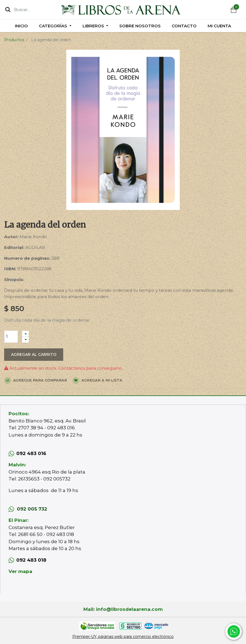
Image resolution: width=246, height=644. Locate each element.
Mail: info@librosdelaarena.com (123, 609)
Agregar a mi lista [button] (97, 381)
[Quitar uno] (25, 340)
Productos (14, 40)
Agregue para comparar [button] (36, 381)
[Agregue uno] (25, 334)
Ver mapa (20, 571)
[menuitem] (21, 26)
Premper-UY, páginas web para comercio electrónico (123, 637)
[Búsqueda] (8, 9)
